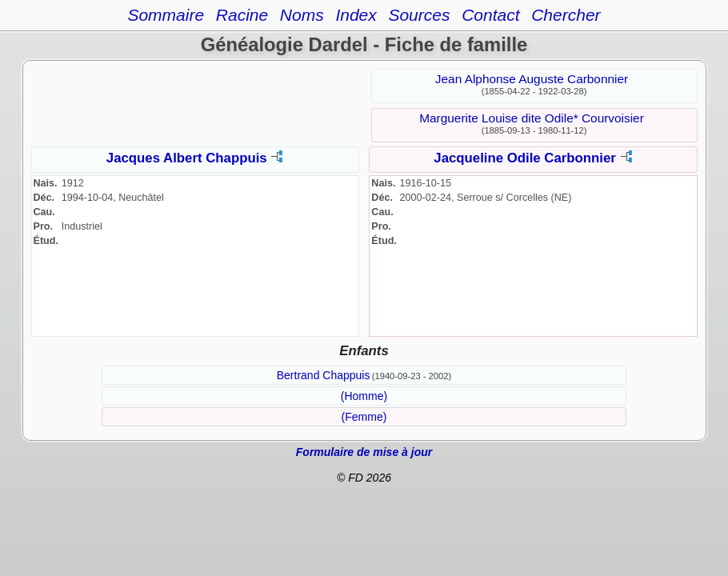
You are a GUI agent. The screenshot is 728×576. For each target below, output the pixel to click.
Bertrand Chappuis (324, 375)
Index (356, 15)
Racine (242, 15)
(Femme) (364, 417)
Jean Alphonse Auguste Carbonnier (532, 79)
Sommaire (166, 15)
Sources (419, 15)
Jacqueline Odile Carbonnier (525, 158)
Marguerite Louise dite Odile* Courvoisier (532, 118)
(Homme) (364, 396)
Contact (490, 15)
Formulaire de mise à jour (364, 452)
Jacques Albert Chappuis (187, 158)
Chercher (566, 15)
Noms (302, 15)
